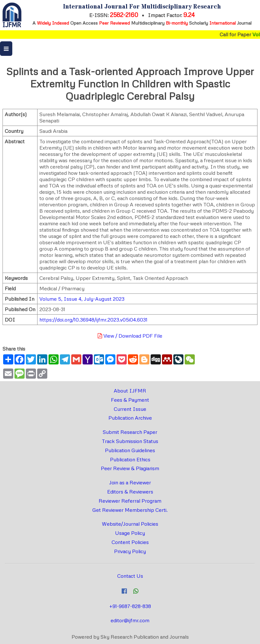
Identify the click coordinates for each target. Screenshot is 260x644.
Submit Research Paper (130, 432)
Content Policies (130, 542)
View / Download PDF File (130, 336)
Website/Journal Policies (130, 524)
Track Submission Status (130, 441)
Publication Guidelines (130, 450)
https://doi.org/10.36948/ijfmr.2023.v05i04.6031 (93, 320)
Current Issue (130, 409)
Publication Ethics (130, 459)
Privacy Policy (130, 551)
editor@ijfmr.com (130, 620)
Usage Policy (130, 533)
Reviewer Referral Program (130, 501)
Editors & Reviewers (130, 492)
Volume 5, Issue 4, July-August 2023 (82, 299)
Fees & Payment (130, 400)
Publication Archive (130, 418)
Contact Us (130, 576)
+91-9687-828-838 (130, 606)
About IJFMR (130, 391)
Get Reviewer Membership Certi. (130, 510)
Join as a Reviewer (130, 482)
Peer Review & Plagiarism (130, 468)
